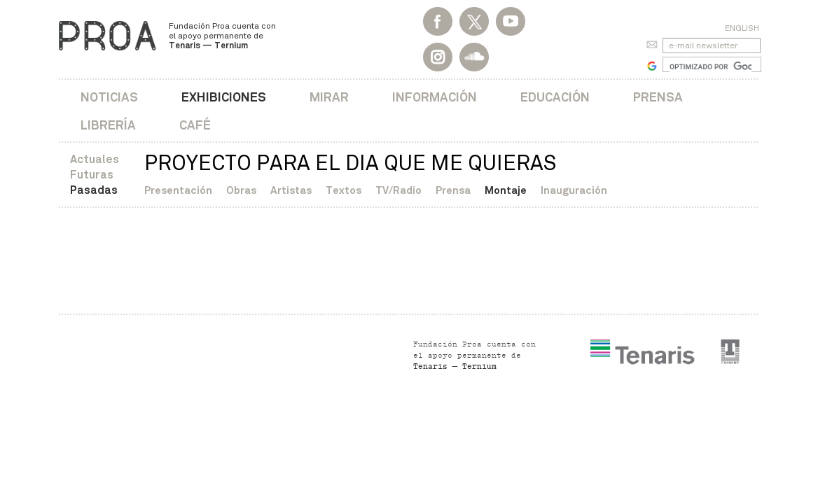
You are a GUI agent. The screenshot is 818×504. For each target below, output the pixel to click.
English (742, 28)
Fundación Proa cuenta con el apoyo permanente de (222, 36)
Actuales (95, 159)
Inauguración (574, 190)
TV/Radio (398, 190)
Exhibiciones (224, 97)
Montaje (506, 190)
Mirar (329, 97)
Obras (241, 190)
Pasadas (94, 190)
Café (195, 125)
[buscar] (710, 66)
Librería (108, 125)
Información (435, 97)
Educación (555, 97)
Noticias (109, 97)
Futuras (92, 175)
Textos (344, 190)
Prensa (658, 97)
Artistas (291, 190)
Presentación (178, 190)
